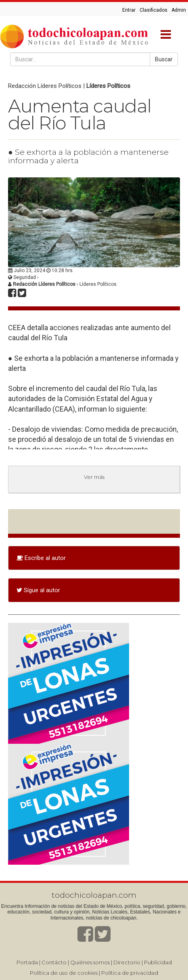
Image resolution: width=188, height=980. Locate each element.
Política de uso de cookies (64, 973)
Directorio (127, 962)
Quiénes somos (90, 962)
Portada (27, 962)
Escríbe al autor (41, 558)
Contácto (54, 962)
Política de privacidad (130, 973)
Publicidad (158, 962)
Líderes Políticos (108, 86)
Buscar (164, 59)
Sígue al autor (38, 590)
